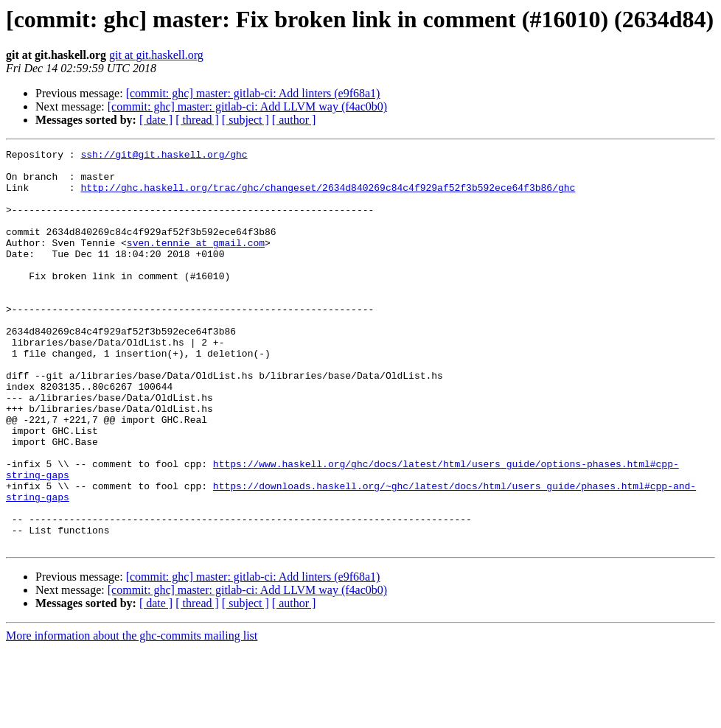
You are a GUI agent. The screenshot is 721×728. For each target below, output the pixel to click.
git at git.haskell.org (156, 55)
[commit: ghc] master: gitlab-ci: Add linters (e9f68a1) (253, 93)
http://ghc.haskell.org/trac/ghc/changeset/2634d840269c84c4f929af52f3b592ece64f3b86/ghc (328, 196)
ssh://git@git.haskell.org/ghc (164, 156)
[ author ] (294, 120)
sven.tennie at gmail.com (196, 262)
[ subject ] (245, 120)
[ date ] (156, 120)
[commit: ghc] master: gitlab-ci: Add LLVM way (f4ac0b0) (247, 106)
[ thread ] (197, 120)
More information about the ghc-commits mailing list (132, 715)
